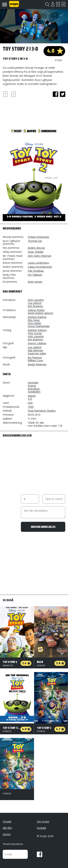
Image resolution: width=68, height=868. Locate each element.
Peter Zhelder (36, 252)
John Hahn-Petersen (40, 256)
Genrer (7, 834)
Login (53, 4)
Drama (32, 386)
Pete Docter (35, 333)
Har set (63, 4)
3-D (30, 399)
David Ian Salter (37, 353)
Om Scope (43, 821)
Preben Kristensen (38, 237)
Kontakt (41, 828)
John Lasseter (36, 300)
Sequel (32, 396)
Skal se (58, 4)
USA (30, 403)
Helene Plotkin (36, 310)
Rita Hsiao (34, 320)
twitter (63, 94)
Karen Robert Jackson (40, 313)
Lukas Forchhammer (40, 267)
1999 (31, 407)
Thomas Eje (35, 241)
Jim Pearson (35, 357)
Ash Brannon (35, 306)
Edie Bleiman (35, 350)
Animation (34, 389)
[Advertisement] (32, 111)
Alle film (7, 828)
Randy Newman (37, 364)
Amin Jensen (35, 282)
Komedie (33, 383)
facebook (55, 94)
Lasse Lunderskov (38, 263)
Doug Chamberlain (39, 326)
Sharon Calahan (37, 343)
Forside (7, 821)
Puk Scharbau (36, 271)
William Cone (35, 360)
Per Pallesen (35, 275)
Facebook (40, 854)
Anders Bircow (36, 248)
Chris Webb (34, 323)
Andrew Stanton (37, 317)
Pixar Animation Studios (42, 411)
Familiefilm (34, 392)
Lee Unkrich (35, 303)
